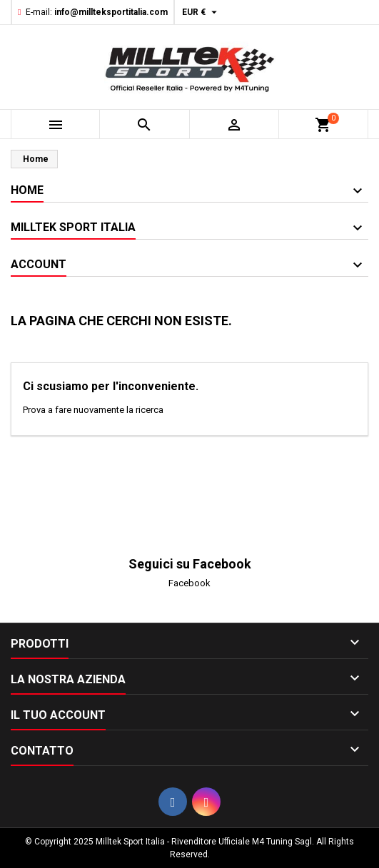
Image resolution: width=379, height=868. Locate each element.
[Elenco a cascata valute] (201, 12)
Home (27, 190)
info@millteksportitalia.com (111, 12)
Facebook (189, 583)
